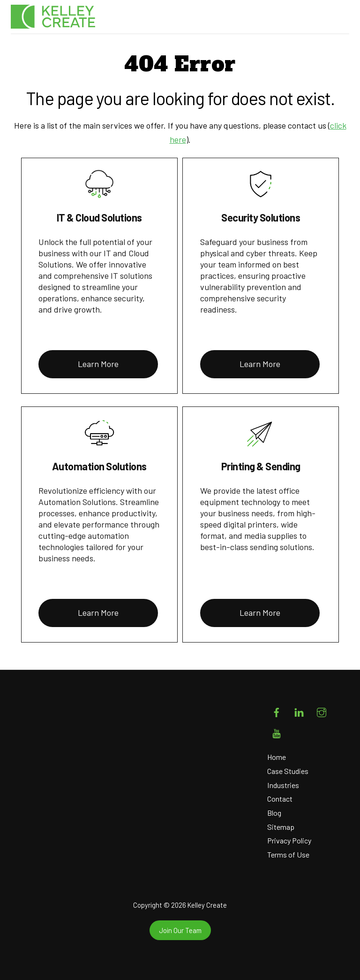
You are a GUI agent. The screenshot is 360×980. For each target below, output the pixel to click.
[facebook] (277, 710)
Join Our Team (180, 930)
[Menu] (336, 19)
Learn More (98, 364)
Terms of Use (288, 854)
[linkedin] (299, 710)
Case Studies (288, 771)
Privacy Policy (289, 840)
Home (277, 757)
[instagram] (322, 710)
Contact (280, 799)
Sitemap (281, 827)
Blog (274, 813)
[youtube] (277, 731)
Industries (283, 785)
